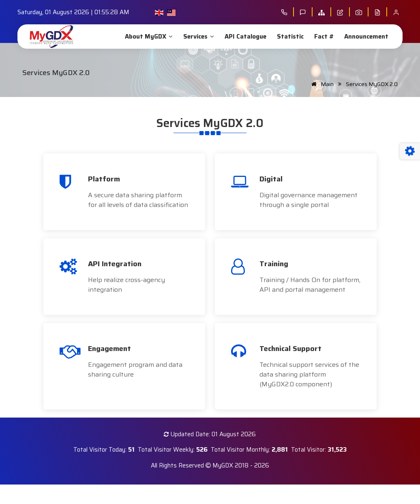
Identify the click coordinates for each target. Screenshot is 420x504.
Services (198, 37)
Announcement (365, 37)
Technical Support (290, 349)
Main (321, 84)
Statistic (289, 37)
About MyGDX (148, 37)
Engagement (109, 349)
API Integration (115, 264)
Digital (271, 179)
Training (274, 264)
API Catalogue (245, 37)
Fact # (323, 37)
